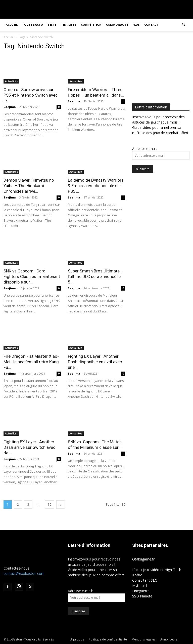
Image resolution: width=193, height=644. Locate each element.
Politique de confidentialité (108, 639)
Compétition (91, 25)
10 (50, 505)
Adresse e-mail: (145, 149)
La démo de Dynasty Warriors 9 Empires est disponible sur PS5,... (96, 186)
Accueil (12, 25)
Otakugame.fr (143, 559)
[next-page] (61, 505)
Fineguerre (141, 591)
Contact (151, 25)
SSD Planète (142, 596)
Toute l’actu (33, 25)
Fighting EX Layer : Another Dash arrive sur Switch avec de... (29, 447)
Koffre (137, 575)
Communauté (117, 25)
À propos (77, 639)
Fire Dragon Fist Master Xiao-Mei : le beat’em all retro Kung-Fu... (32, 362)
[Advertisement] (163, 67)
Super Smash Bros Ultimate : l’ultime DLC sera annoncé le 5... (95, 276)
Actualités (11, 81)
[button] (183, 25)
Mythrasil (140, 586)
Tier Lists (69, 25)
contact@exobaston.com (24, 573)
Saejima (10, 107)
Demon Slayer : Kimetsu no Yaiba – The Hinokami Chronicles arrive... (29, 186)
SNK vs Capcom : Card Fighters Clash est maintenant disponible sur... (32, 276)
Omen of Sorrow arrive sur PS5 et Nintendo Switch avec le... (31, 95)
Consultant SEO (145, 580)
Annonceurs (169, 639)
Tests (52, 25)
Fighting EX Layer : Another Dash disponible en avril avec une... (95, 362)
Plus (136, 25)
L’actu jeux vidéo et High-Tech (157, 570)
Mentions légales (144, 639)
